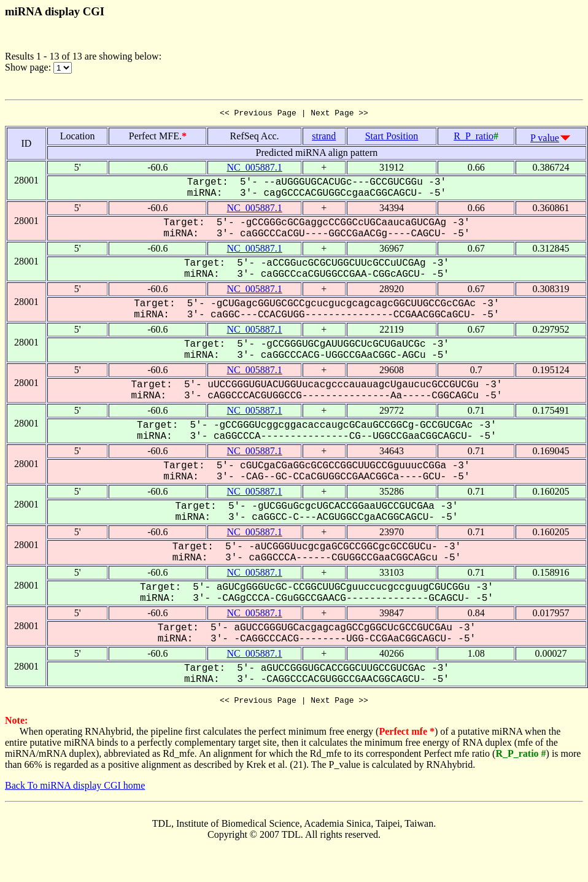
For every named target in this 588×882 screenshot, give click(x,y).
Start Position (392, 138)
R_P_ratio (474, 138)
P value (545, 140)
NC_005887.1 (254, 169)
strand (324, 138)
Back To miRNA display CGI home (75, 789)
